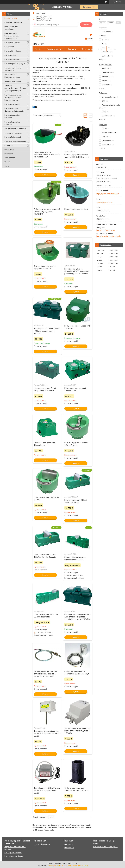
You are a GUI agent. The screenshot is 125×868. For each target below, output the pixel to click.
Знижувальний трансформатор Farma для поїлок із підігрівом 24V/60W (77, 731)
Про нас (112, 49)
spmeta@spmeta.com (105, 202)
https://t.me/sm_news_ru (106, 230)
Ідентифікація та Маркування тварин (12, 76)
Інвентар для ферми (13, 81)
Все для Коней (10, 55)
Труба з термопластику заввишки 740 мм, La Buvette (76, 789)
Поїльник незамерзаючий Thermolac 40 (45, 444)
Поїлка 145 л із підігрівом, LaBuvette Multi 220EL (75, 558)
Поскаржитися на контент (58, 866)
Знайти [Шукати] (86, 25)
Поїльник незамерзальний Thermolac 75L (75, 389)
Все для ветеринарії (12, 104)
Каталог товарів (11, 18)
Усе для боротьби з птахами (15, 129)
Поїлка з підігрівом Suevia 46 (76, 209)
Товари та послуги (54, 49)
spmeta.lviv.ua (69, 848)
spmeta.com (68, 844)
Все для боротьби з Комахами (12, 116)
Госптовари (9, 145)
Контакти (72, 49)
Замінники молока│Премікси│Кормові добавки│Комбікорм (15, 88)
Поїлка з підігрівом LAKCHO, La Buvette (47, 499)
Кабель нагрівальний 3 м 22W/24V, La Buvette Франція (77, 673)
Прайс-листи (9, 150)
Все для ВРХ (9, 47)
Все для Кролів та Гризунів (15, 64)
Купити (45, 175)
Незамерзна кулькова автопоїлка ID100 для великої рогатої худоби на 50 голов (77, 271)
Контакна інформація (42, 844)
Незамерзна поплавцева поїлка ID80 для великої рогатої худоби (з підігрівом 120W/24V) (77, 617)
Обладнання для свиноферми (11, 28)
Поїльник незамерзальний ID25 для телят (78, 327)
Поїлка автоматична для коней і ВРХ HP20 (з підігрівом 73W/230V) (47, 212)
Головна (38, 49)
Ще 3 (103, 60)
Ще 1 (103, 88)
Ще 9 (103, 120)
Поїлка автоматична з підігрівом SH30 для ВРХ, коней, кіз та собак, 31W (47, 154)
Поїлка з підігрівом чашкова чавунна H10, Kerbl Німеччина (77, 156)
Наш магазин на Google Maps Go (105, 847)
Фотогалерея (10, 158)
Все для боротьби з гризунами (12, 123)
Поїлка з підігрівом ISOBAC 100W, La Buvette (75, 501)
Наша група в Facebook (13, 853)
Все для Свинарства (12, 43)
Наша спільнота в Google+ (14, 856)
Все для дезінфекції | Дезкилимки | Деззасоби (14, 110)
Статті (7, 166)
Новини (7, 162)
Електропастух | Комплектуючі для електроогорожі (12, 36)
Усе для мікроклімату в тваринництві (13, 69)
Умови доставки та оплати (93, 49)
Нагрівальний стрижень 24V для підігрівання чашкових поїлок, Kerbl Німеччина (46, 674)
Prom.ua (75, 863)
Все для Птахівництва (13, 59)
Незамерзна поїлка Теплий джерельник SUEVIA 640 (45, 389)
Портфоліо (9, 154)
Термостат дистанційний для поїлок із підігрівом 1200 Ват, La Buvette (47, 733)
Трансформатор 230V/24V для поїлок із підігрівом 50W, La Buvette (47, 790)
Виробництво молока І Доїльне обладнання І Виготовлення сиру (13, 97)
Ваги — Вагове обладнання (15, 141)
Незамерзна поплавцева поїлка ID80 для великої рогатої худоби (47, 331)
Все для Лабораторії (13, 137)
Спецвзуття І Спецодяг (13, 133)
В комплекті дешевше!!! (14, 22)
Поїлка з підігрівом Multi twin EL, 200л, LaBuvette (46, 616)
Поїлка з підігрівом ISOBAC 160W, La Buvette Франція (45, 556)
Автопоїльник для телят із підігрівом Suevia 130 (45, 267)
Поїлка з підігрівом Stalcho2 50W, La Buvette (76, 444)
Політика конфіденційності (78, 866)
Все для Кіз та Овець (13, 51)
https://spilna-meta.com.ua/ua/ (108, 194)
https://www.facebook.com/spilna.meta (109, 236)
